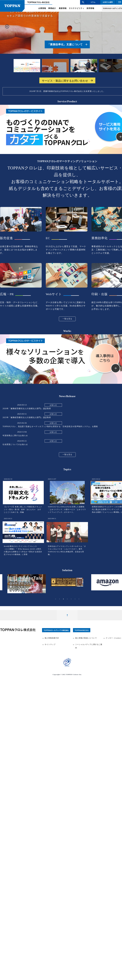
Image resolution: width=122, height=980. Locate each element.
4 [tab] (67, 599)
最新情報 (63, 8)
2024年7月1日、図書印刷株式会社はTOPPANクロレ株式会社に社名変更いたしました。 (67, 91)
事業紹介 (52, 8)
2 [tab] (60, 599)
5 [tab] (71, 599)
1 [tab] (56, 599)
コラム (93, 2)
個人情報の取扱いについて (85, 638)
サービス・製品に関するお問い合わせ (65, 81)
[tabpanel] (67, 584)
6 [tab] (75, 599)
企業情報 (42, 8)
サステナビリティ (77, 8)
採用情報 (90, 8)
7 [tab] (79, 599)
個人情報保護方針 (51, 638)
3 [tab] (63, 599)
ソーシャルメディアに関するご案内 (87, 646)
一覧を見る (67, 319)
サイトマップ (49, 645)
